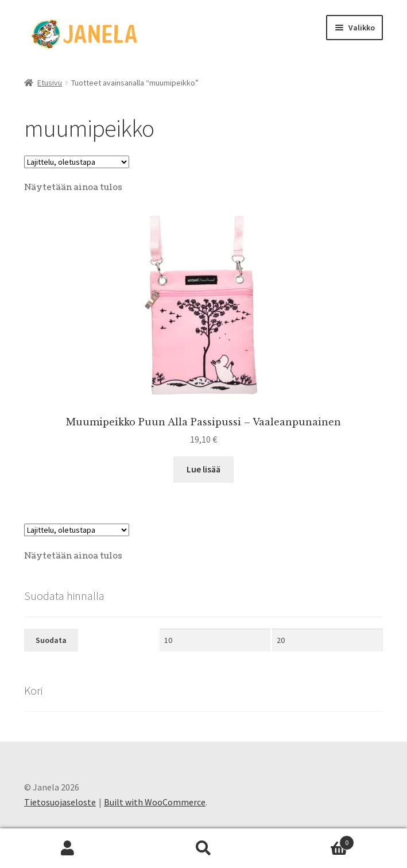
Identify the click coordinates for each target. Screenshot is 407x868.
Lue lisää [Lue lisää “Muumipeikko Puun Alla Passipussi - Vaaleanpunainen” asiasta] (203, 469)
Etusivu (50, 83)
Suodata (51, 640)
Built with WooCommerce (155, 802)
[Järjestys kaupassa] (77, 162)
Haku (203, 848)
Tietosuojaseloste (60, 802)
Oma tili (68, 848)
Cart (313, 840)
